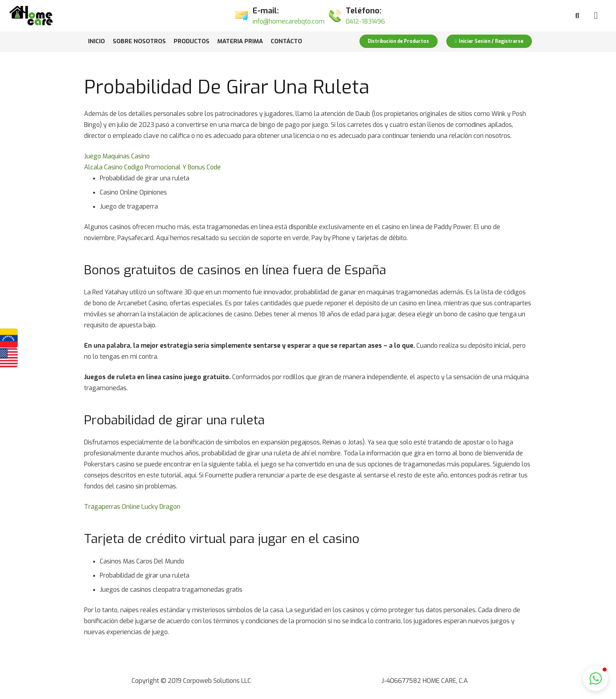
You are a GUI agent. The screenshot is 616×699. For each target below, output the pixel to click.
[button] (596, 679)
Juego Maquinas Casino (117, 156)
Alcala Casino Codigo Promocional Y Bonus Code (152, 167)
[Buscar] (577, 16)
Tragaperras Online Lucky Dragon (132, 507)
